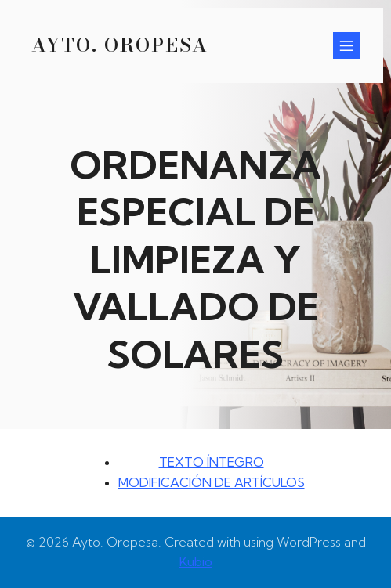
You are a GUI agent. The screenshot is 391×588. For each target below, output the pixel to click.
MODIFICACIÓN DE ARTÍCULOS (212, 482)
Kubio (196, 561)
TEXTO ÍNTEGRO (212, 462)
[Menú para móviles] (346, 45)
